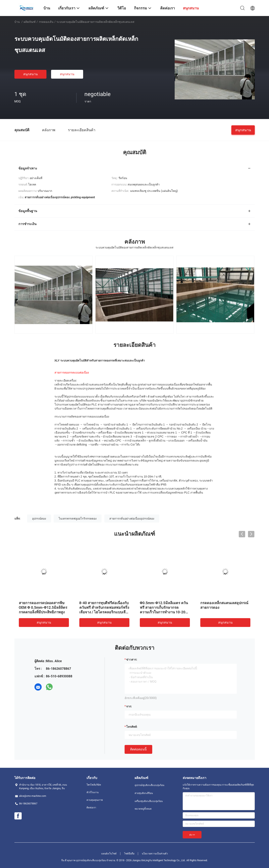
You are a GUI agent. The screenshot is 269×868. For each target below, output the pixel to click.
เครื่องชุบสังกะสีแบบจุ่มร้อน (149, 801)
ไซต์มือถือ (129, 854)
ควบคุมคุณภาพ (95, 800)
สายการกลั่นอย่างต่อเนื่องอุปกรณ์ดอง (132, 519)
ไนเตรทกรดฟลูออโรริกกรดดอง (78, 519)
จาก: (129, 706)
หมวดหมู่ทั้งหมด (143, 809)
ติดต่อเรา (91, 808)
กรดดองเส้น (46, 22)
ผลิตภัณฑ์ (30, 22)
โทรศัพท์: (132, 727)
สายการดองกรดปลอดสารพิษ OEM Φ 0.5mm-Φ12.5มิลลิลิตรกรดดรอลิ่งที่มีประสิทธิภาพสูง (43, 607)
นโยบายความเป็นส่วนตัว (155, 854)
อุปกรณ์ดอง (39, 519)
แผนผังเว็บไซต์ (109, 854)
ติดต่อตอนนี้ (138, 749)
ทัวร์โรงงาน (93, 792)
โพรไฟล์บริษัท (94, 785)
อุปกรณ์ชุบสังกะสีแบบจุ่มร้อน (149, 785)
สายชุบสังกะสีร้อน (144, 793)
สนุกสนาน (30, 74)
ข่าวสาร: (132, 660)
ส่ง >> (192, 835)
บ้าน (17, 22)
